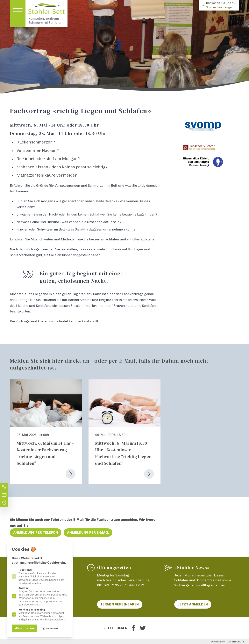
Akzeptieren (25, 628)
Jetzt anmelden (193, 604)
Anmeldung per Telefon (36, 532)
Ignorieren (50, 628)
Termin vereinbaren (120, 604)
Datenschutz (236, 642)
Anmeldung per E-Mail (88, 532)
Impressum (218, 642)
